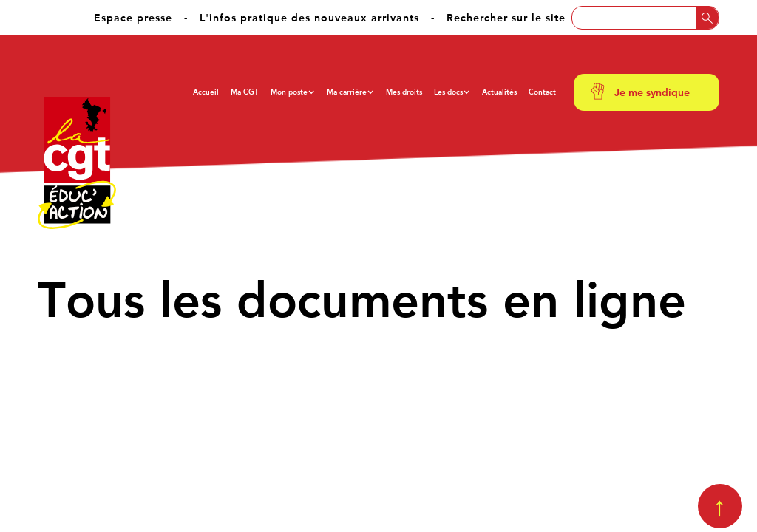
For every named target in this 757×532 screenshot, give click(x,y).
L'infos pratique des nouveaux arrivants (309, 18)
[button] (293, 92)
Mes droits (404, 92)
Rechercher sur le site (506, 18)
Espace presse (133, 18)
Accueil (206, 92)
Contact (542, 92)
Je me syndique (652, 92)
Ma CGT (245, 92)
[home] (77, 163)
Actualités (499, 92)
